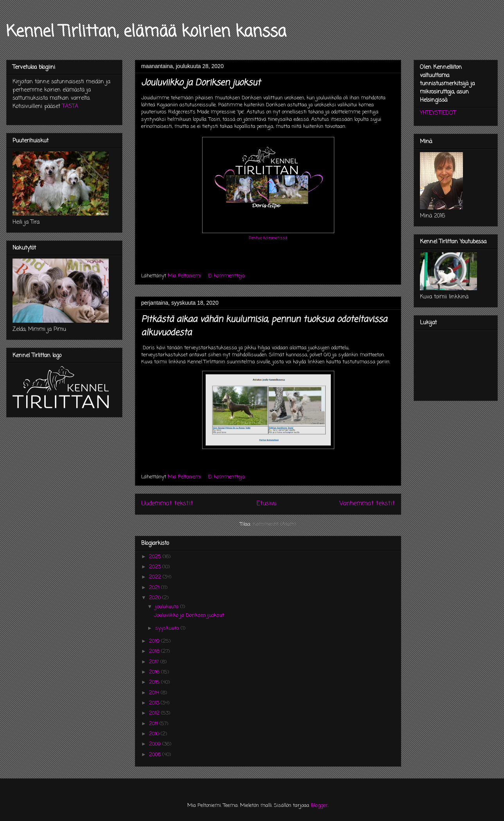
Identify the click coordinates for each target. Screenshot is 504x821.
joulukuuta (168, 607)
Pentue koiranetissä (268, 238)
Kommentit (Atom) (274, 524)
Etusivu (266, 504)
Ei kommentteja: (228, 276)
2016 (155, 672)
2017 (155, 662)
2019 (155, 641)
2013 (155, 703)
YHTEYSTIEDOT (438, 113)
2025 (156, 557)
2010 (155, 734)
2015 (155, 682)
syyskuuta (168, 628)
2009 (156, 744)
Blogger (319, 806)
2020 (156, 598)
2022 (156, 577)
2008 (156, 755)
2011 (154, 724)
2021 (155, 588)
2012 (155, 713)
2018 (155, 651)
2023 (156, 567)
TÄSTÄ (70, 107)
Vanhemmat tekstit (367, 504)
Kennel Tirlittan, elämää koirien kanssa (146, 32)
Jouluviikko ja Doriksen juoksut (201, 83)
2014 (155, 693)
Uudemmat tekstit (167, 504)
